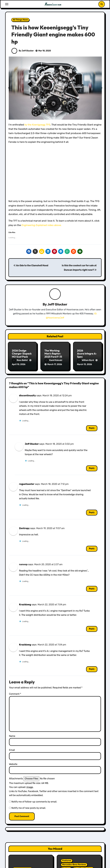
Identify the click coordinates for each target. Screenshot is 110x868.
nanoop (23, 564)
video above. (42, 225)
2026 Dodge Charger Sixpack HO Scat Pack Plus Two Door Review (22, 357)
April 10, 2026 (19, 364)
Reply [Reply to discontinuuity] (92, 428)
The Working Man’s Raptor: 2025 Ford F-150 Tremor (54, 355)
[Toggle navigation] (7, 4)
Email (12, 750)
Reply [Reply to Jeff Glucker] (92, 468)
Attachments (16, 779)
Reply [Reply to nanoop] (92, 589)
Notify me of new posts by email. (29, 808)
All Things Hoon (20, 20)
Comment (15, 694)
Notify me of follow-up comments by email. (34, 802)
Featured (67, 861)
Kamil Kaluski (53, 360)
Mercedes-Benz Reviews (74, 865)
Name (12, 736)
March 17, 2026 (55, 364)
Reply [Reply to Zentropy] (92, 549)
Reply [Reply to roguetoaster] (92, 512)
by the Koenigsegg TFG (37, 125)
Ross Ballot (20, 360)
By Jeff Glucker (23, 51)
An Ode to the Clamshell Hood (31, 265)
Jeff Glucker (57, 304)
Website (13, 764)
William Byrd (86, 360)
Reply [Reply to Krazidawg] (92, 629)
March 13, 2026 (85, 364)
